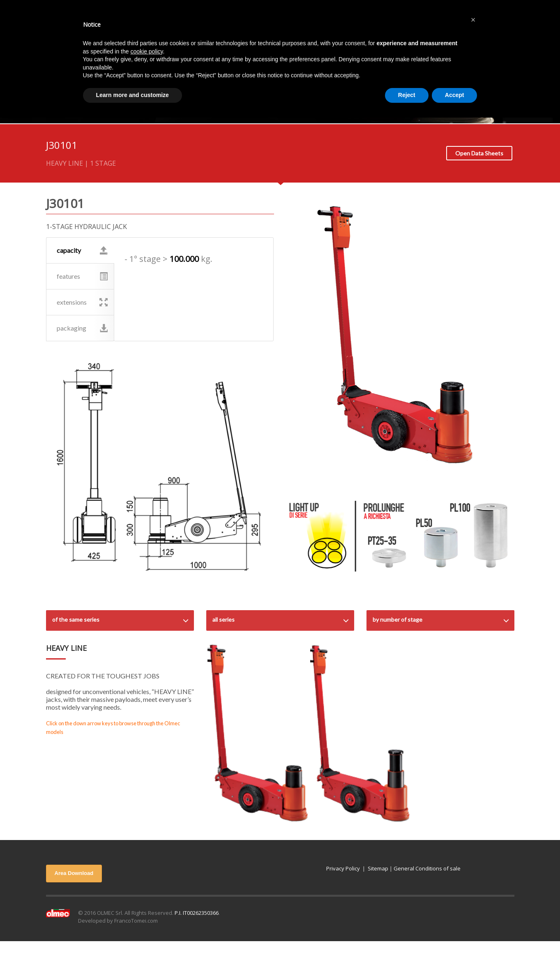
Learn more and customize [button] (133, 95)
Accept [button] (455, 95)
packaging (82, 328)
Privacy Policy (343, 868)
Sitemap (378, 868)
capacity (83, 250)
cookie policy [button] (146, 51)
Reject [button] (407, 95)
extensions (82, 302)
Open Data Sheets (479, 153)
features (82, 276)
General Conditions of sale (427, 868)
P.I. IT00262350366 (197, 913)
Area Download (74, 873)
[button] (473, 20)
